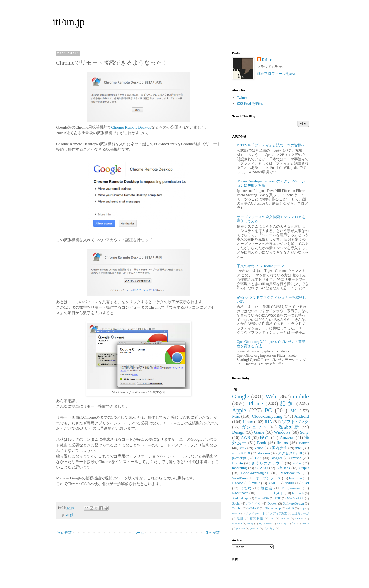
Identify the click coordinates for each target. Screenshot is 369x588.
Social (236, 503)
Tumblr (237, 508)
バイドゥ (254, 503)
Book (262, 443)
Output (304, 468)
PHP (278, 498)
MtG (243, 448)
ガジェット (254, 427)
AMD (273, 483)
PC (268, 410)
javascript (239, 458)
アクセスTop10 (290, 453)
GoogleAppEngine (255, 473)
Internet (285, 518)
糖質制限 (257, 518)
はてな (246, 488)
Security (281, 523)
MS (294, 411)
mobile (301, 397)
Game (259, 432)
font (294, 523)
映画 (265, 438)
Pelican (236, 513)
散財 (240, 518)
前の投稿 (212, 533)
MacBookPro (290, 473)
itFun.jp (69, 22)
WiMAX (253, 508)
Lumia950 (262, 498)
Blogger (276, 458)
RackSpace (240, 493)
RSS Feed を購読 (250, 104)
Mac (236, 416)
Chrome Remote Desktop (131, 127)
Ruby (250, 523)
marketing (239, 468)
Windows (282, 432)
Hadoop (238, 483)
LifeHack (283, 468)
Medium (237, 523)
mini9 (290, 508)
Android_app (241, 498)
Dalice (267, 60)
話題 (287, 403)
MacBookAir (295, 498)
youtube (254, 528)
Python (296, 458)
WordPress (240, 478)
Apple (239, 410)
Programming (291, 488)
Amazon (287, 438)
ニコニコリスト (270, 493)
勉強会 (267, 488)
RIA (268, 422)
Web (271, 397)
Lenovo (300, 518)
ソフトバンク (295, 422)
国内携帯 (280, 448)
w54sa (297, 463)
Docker (272, 503)
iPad (306, 483)
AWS (245, 438)
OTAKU (262, 468)
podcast (241, 528)
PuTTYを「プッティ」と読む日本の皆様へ (271, 145)
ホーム (139, 533)
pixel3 (305, 523)
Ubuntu (238, 463)
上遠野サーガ (300, 513)
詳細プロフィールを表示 (277, 74)
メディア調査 (279, 513)
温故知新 (289, 427)
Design (238, 432)
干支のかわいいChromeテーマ (260, 266)
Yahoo (259, 448)
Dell (272, 518)
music (256, 483)
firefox (282, 443)
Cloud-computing (267, 416)
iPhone (255, 403)
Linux (248, 422)
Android (302, 416)
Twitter (242, 98)
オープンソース (268, 478)
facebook (298, 493)
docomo (264, 453)
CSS (258, 458)
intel (298, 448)
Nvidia (290, 483)
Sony (304, 432)
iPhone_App (273, 508)
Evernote (295, 478)
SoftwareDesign (294, 503)
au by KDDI (241, 453)
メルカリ (269, 528)
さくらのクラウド (268, 463)
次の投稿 (65, 533)
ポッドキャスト (255, 513)
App (302, 508)
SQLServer (265, 523)
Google (69, 515)
